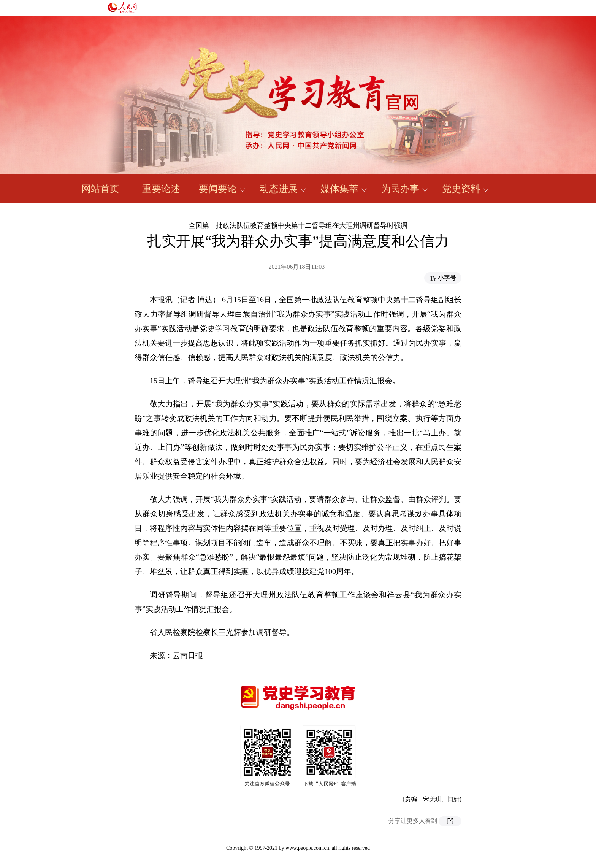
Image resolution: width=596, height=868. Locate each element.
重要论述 (161, 189)
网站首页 (100, 189)
